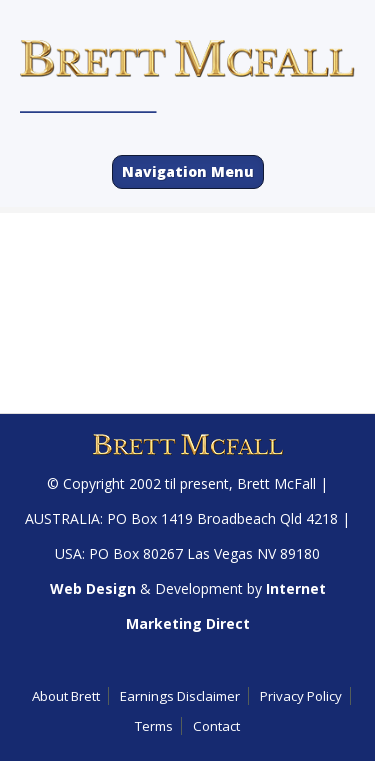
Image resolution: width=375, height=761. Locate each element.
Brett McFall (276, 483)
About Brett (66, 696)
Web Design (93, 588)
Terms (154, 726)
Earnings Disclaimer (180, 696)
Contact (216, 726)
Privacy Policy (301, 696)
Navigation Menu (188, 171)
